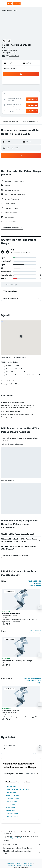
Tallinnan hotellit (11, 792)
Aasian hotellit (28, 863)
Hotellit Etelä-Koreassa (14, 865)
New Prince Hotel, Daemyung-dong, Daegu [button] (17, 661)
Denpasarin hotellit (12, 813)
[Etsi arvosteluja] (23, 284)
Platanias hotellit (11, 786)
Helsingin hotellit (11, 801)
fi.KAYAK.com (11, 863)
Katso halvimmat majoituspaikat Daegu (33, 632)
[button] (4, 3)
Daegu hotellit (28, 865)
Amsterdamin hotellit (13, 795)
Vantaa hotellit (11, 807)
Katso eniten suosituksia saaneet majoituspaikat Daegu (33, 680)
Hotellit (19, 863)
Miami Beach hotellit (13, 798)
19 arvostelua (14, 56)
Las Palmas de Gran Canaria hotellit (17, 789)
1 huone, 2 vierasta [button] (11, 68)
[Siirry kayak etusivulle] (14, 3)
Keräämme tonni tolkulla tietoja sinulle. (22, 848)
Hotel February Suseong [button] (10, 710)
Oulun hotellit (10, 804)
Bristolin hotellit (11, 810)
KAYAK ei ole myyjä (22, 844)
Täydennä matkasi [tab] (33, 774)
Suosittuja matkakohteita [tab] (14, 774)
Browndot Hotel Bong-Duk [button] (11, 613)
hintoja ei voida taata (15, 838)
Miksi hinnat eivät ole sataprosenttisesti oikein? (22, 852)
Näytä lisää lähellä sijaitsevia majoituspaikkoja (35, 583)
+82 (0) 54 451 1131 (9, 53)
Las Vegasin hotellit (12, 816)
